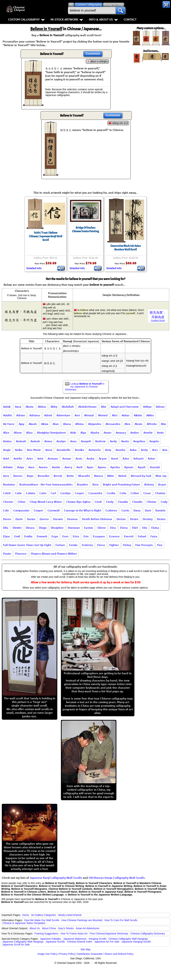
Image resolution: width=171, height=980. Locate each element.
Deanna (72, 519)
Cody (164, 502)
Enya (55, 536)
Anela (125, 441)
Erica (76, 536)
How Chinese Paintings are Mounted (82, 920)
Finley (127, 545)
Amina (7, 441)
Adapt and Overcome (125, 407)
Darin (19, 519)
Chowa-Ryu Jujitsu (78, 502)
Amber (135, 433)
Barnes (18, 476)
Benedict (44, 476)
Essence (114, 536)
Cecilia (111, 493)
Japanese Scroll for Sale (16, 945)
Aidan (126, 415)
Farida (73, 545)
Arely (144, 450)
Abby (54, 407)
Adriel (48, 415)
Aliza (29, 433)
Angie (7, 450)
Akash (33, 424)
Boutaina (9, 484)
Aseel (115, 458)
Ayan (90, 467)
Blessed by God (141, 476)
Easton (89, 528)
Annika (79, 450)
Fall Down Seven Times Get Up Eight (27, 545)
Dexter (161, 519)
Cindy (110, 502)
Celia (123, 493)
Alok (73, 433)
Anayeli (86, 441)
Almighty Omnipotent (51, 433)
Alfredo (152, 424)
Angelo (154, 441)
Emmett (42, 536)
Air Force (9, 424)
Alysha (95, 433)
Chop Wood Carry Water (46, 502)
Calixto (31, 493)
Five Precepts (144, 545)
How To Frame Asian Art (74, 934)
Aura (31, 467)
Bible (111, 476)
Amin (160, 433)
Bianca (98, 476)
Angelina (139, 441)
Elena (124, 528)
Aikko (150, 415)
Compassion (21, 510)
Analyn (61, 441)
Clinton (152, 502)
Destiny (148, 519)
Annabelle (64, 450)
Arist (40, 458)
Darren (44, 519)
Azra (6, 476)
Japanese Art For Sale (107, 942)
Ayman (129, 467)
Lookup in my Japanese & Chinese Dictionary (85, 387)
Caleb (7, 493)
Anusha (120, 450)
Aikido (138, 415)
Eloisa (155, 528)
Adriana (35, 415)
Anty (108, 450)
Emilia (28, 536)
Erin (86, 536)
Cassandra (95, 493)
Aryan (103, 458)
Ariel (6, 458)
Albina (79, 424)
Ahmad (89, 415)
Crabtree (111, 510)
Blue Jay (161, 476)
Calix (18, 493)
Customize (93, 54)
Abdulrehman (87, 407)
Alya (83, 433)
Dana (137, 510)
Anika (19, 450)
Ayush (142, 467)
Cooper (38, 510)
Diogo (43, 528)
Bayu (30, 476)
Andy (113, 441)
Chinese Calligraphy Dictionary (148, 934)
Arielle (18, 458)
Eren (65, 536)
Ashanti (138, 458)
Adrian (21, 415)
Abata (30, 407)
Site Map (85, 949)
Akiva (45, 424)
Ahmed (103, 415)
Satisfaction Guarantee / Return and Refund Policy (105, 954)
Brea (96, 484)
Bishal (122, 476)
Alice (6, 433)
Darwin (58, 519)
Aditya (147, 407)
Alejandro (95, 424)
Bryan (162, 484)
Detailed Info (34, 268)
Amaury (121, 433)
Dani (148, 510)
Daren (7, 519)
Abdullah (68, 407)
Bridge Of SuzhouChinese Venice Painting (85, 230)
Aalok (7, 407)
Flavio (7, 554)
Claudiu (137, 502)
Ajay (22, 424)
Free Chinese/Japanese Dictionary (109, 934)
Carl (53, 493)
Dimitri (17, 528)
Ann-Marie (34, 450)
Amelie (148, 433)
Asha (126, 458)
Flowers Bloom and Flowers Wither (54, 554)
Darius (31, 519)
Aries (30, 458)
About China (49, 928)
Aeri (77, 415)
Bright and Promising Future (121, 484)
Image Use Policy (47, 954)
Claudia (123, 502)
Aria (165, 450)
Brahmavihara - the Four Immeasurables (46, 484)
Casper (80, 493)
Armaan (53, 458)
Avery (68, 467)
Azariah (155, 467)
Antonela (95, 450)
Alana (67, 424)
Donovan (74, 528)
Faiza (154, 536)
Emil (17, 536)
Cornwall (54, 510)
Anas (73, 441)
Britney (149, 484)
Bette (70, 476)
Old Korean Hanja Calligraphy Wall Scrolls (117, 878)
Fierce (101, 545)
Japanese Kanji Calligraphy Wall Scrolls (56, 878)
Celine (135, 493)
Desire (134, 519)
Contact (130, 19)
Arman (67, 458)
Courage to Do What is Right (83, 510)
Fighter (114, 545)
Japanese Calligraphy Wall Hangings (23, 942)
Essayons (99, 536)
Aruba (90, 458)
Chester (8, 502)
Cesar (147, 493)
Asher (152, 458)
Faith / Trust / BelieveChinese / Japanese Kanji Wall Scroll (46, 236)
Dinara (30, 528)
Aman (107, 433)
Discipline (57, 528)
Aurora (43, 467)
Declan (121, 519)
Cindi (98, 502)
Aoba (133, 450)
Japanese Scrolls (55, 942)
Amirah (35, 441)
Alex (127, 424)
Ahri (115, 415)
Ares (155, 450)
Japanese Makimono (75, 939)
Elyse (6, 536)
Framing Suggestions (46, 934)
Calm (43, 493)
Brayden (83, 484)
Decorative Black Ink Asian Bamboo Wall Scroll (126, 248)
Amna (48, 441)
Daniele (160, 510)
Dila (6, 528)
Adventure (63, 415)
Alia (163, 424)
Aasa (18, 407)
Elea (113, 528)
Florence (21, 554)
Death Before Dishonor (97, 519)
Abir (104, 407)
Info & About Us (103, 19)
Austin (56, 467)
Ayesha (115, 467)
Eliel (135, 528)
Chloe (22, 502)
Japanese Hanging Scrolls (136, 942)
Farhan (60, 545)
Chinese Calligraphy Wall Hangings (128, 939)
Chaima (160, 493)
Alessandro (113, 424)
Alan (56, 424)
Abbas (42, 407)
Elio (145, 528)
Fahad (142, 536)
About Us (35, 928)
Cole (6, 510)
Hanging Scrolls (97, 939)
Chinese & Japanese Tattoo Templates (24, 923)
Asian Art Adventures (88, 928)
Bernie (58, 476)
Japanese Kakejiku (51, 939)
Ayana (102, 467)
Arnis (79, 458)
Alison (18, 433)
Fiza (160, 545)
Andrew (100, 441)
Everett (129, 536)
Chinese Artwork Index (80, 942)
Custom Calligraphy (26, 19)
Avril (79, 467)
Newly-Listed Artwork (70, 915)
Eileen (102, 528)
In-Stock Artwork (67, 19)
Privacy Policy (67, 954)
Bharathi (84, 476)
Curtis (125, 510)
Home (26, 915)
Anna (49, 450)
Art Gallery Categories (44, 915)
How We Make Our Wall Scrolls (42, 920)
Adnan (160, 407)
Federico (87, 545)
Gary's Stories (66, 928)
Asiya (21, 467)
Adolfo (7, 415)
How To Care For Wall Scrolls (121, 920)
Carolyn (65, 493)
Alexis (138, 424)
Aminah (21, 441)
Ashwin (8, 467)
